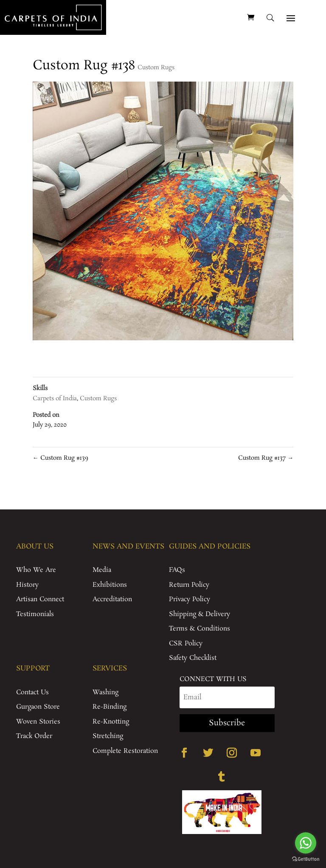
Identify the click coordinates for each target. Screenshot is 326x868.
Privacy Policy (190, 599)
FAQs (177, 570)
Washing (105, 692)
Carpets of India (55, 399)
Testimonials (35, 614)
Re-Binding (110, 707)
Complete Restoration (125, 751)
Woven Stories (38, 722)
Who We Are (36, 570)
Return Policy (189, 585)
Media (102, 570)
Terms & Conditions (200, 629)
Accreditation (112, 599)
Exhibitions (110, 585)
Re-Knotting (111, 722)
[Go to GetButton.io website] (306, 859)
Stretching (108, 736)
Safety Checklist (193, 658)
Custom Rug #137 (266, 458)
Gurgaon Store (38, 707)
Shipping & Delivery (200, 614)
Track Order (34, 736)
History (27, 585)
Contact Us (32, 692)
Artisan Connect (40, 599)
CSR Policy (186, 643)
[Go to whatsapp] (306, 843)
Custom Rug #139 (60, 458)
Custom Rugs (156, 68)
